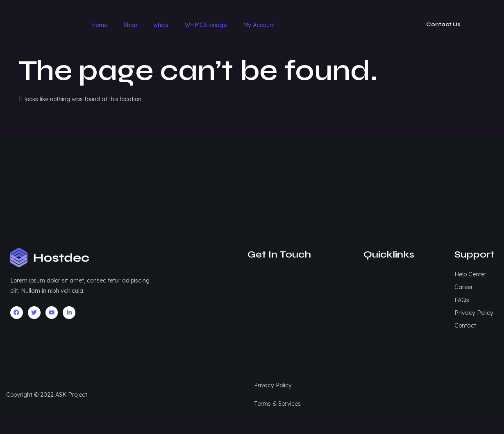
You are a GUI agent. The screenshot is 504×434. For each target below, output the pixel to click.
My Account (259, 25)
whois (161, 25)
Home (99, 25)
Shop (130, 25)
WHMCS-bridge (206, 25)
